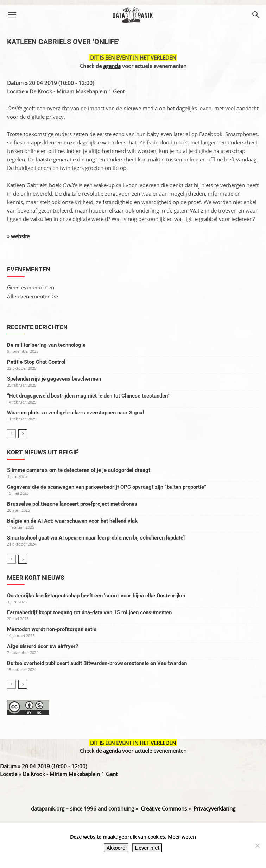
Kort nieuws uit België (43, 452)
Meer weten (182, 837)
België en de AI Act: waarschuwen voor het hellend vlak (72, 521)
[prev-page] (11, 434)
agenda (112, 66)
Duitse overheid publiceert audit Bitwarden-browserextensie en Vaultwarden (97, 663)
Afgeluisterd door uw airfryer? (43, 646)
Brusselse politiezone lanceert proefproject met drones (72, 504)
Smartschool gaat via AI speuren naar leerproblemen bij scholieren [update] (96, 538)
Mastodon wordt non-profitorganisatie (52, 629)
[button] (12, 15)
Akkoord (116, 848)
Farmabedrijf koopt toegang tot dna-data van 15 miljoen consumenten (89, 612)
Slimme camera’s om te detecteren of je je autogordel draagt (79, 470)
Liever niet (147, 848)
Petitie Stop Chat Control (36, 362)
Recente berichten (37, 327)
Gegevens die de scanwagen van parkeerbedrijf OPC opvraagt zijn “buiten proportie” (107, 487)
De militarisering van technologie (46, 345)
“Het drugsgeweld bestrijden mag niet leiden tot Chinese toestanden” (88, 396)
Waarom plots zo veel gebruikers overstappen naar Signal (75, 413)
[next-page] (23, 434)
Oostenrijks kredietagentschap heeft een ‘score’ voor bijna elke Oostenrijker (96, 596)
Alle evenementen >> (33, 296)
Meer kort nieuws (36, 578)
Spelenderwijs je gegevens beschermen (54, 379)
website (20, 236)
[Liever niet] (257, 845)
